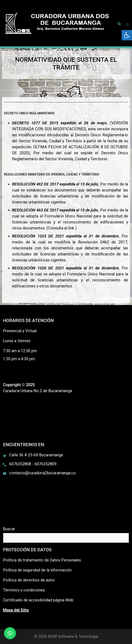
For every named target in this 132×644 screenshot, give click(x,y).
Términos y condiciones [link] (24, 590)
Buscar (9, 529)
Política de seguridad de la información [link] (37, 570)
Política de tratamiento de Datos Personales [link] (42, 560)
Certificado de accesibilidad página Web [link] (38, 600)
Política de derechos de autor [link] (29, 580)
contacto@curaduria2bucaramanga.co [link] (42, 473)
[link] (127, 35)
